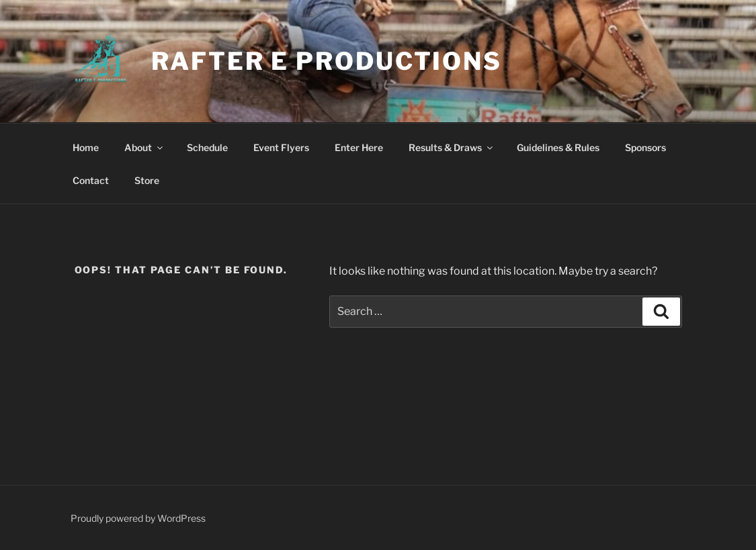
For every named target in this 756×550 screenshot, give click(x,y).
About (144, 147)
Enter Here (359, 147)
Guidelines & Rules (558, 147)
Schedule (207, 147)
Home (86, 147)
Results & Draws (452, 147)
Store (147, 180)
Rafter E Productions (327, 61)
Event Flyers (281, 147)
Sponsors (645, 147)
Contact (91, 180)
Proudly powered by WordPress (138, 518)
